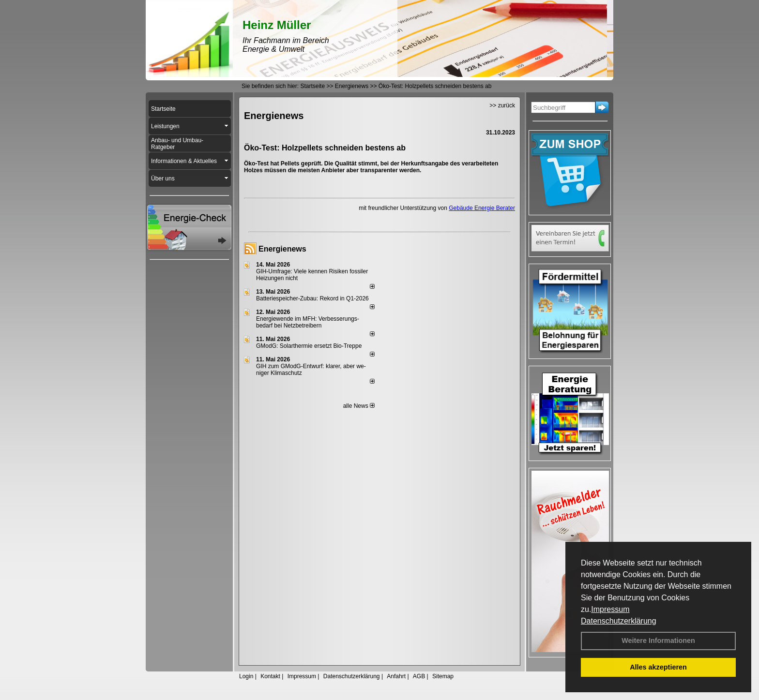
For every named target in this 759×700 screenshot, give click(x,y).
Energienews (282, 249)
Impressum (610, 609)
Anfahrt (396, 676)
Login (246, 676)
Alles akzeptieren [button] (658, 667)
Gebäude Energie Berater (482, 208)
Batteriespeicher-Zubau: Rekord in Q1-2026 (312, 298)
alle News (359, 406)
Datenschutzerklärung (619, 621)
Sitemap (443, 676)
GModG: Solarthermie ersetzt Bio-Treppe (309, 346)
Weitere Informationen (658, 640)
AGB (419, 676)
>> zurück (502, 105)
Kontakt (270, 676)
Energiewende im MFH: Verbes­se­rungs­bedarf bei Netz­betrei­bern (308, 322)
